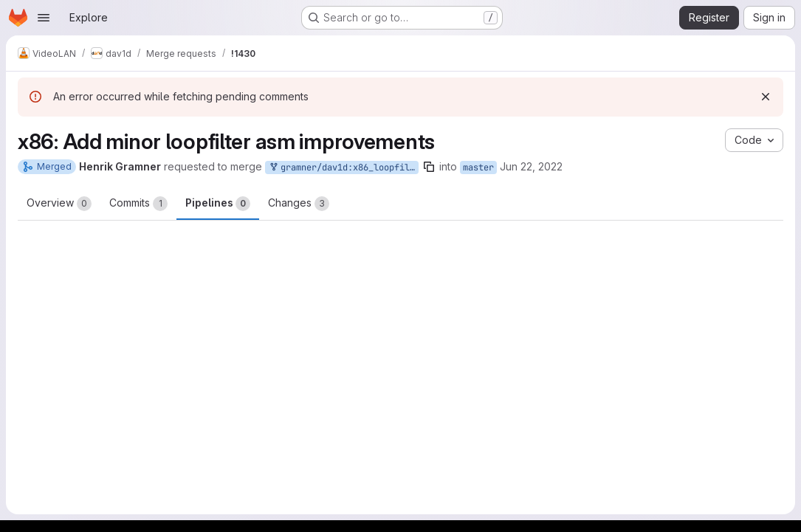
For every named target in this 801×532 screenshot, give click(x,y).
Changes (299, 204)
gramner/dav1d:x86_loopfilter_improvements (343, 168)
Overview (59, 204)
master (478, 167)
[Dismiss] (766, 97)
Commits (138, 204)
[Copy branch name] (429, 167)
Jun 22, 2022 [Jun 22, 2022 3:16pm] (531, 166)
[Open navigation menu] (44, 18)
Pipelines (218, 204)
